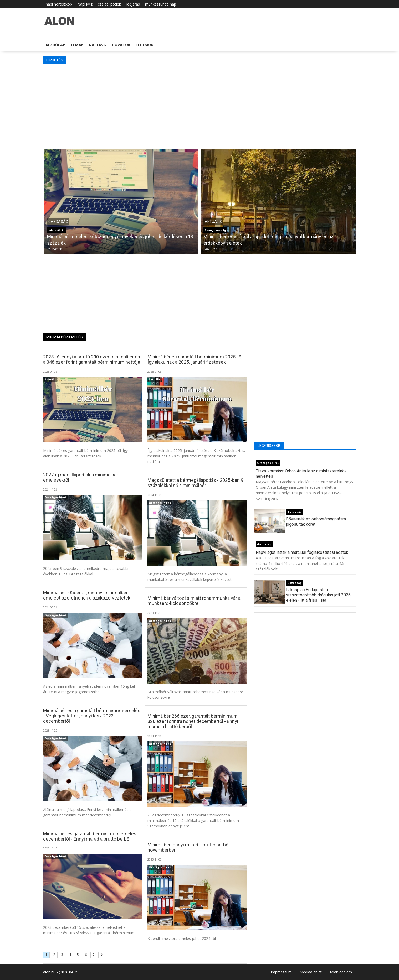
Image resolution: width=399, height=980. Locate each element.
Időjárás (133, 4)
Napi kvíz (85, 4)
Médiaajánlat (311, 972)
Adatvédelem (341, 972)
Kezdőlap (55, 45)
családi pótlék (109, 4)
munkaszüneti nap (161, 4)
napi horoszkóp (59, 4)
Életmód (145, 45)
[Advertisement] (199, 106)
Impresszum (281, 972)
